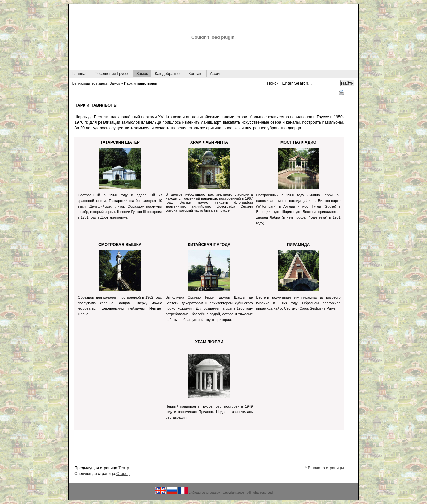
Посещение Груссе (110, 73)
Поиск (273, 83)
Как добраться (166, 73)
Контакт (194, 73)
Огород (123, 474)
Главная (78, 73)
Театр (124, 468)
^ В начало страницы (324, 468)
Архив (214, 73)
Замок (140, 73)
